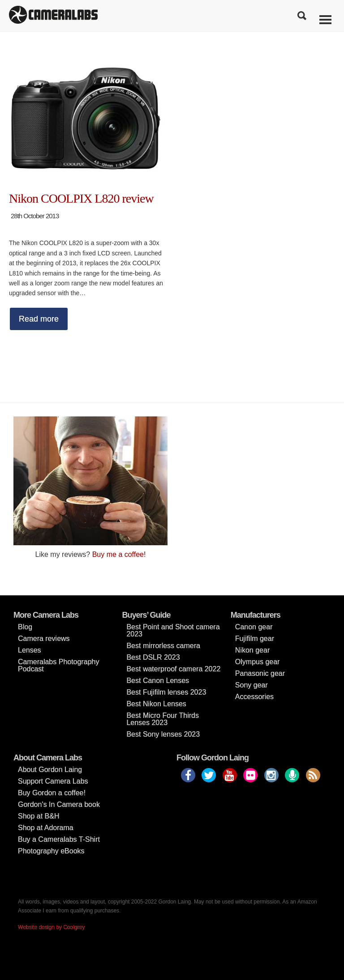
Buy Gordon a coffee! (52, 793)
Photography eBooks (51, 851)
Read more (39, 319)
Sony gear (252, 685)
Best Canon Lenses (158, 681)
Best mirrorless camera (163, 646)
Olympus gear (258, 662)
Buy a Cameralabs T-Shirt (59, 839)
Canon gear (254, 627)
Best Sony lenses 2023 (163, 734)
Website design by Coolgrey (51, 927)
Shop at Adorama (46, 828)
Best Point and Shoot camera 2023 (173, 630)
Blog (25, 627)
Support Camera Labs (53, 781)
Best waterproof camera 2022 (173, 669)
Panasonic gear (260, 673)
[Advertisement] (254, 479)
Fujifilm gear (255, 638)
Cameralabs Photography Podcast (58, 665)
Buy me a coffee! (119, 554)
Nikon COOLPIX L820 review (81, 198)
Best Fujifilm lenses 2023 (166, 692)
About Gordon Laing (50, 770)
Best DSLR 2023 (153, 657)
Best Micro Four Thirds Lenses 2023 (163, 719)
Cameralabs (53, 16)
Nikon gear (252, 650)
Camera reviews (44, 638)
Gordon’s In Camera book (59, 804)
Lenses (30, 650)
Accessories (254, 697)
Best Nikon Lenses (156, 704)
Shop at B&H (39, 816)
